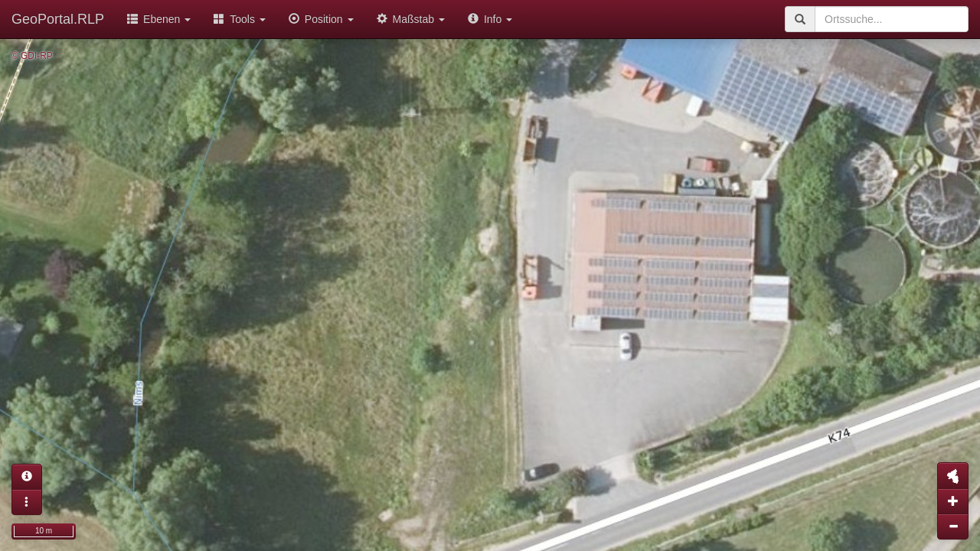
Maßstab (411, 19)
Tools (240, 19)
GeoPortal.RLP (58, 19)
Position (321, 19)
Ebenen (159, 19)
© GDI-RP (32, 56)
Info (490, 19)
